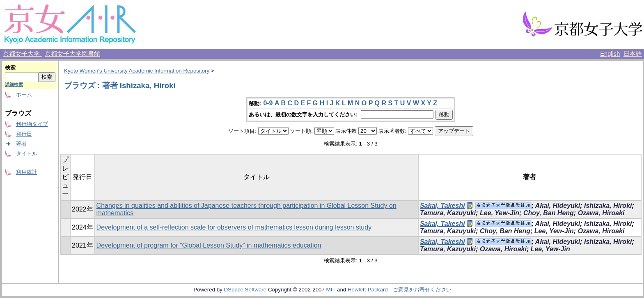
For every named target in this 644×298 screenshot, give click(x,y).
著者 (21, 144)
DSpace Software (245, 290)
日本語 (633, 54)
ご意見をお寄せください (422, 290)
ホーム (24, 94)
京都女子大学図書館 (72, 54)
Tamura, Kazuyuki (448, 213)
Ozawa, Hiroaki (601, 213)
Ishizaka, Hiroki (608, 206)
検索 (10, 67)
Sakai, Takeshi (442, 206)
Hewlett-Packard (368, 290)
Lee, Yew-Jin (500, 213)
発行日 (24, 134)
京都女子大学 (22, 54)
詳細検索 (14, 84)
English (610, 54)
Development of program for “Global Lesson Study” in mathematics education (209, 245)
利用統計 (27, 172)
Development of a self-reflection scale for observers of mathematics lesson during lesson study (234, 227)
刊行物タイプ (32, 124)
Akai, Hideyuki (558, 206)
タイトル (27, 154)
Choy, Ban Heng (549, 213)
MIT (331, 290)
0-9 (268, 103)
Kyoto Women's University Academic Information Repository (137, 71)
